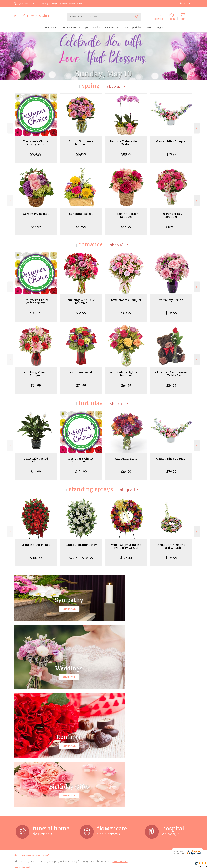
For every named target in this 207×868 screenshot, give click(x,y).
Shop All (115, 86)
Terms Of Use (131, 865)
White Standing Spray (81, 545)
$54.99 (171, 385)
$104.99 (36, 154)
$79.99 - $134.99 (81, 558)
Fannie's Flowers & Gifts (31, 16)
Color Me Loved (81, 373)
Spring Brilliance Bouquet (81, 143)
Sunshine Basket (81, 214)
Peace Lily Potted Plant (36, 460)
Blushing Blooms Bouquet (36, 374)
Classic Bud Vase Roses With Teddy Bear (171, 374)
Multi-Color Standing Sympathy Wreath (126, 546)
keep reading (120, 743)
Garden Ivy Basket (36, 214)
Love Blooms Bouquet (126, 300)
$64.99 (36, 385)
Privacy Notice (148, 865)
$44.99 (36, 227)
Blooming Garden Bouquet (126, 215)
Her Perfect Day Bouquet (171, 215)
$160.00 (36, 558)
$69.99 (81, 154)
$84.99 (81, 313)
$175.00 (126, 558)
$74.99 (81, 385)
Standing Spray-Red (36, 545)
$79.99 (171, 154)
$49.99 (81, 227)
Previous (10, 128)
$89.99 (126, 154)
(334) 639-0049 (27, 4)
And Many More (126, 459)
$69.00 (171, 227)
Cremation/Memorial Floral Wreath (171, 546)
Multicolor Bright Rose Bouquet (126, 374)
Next (197, 128)
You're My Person (171, 300)
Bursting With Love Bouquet (81, 301)
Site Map (186, 865)
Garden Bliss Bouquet (171, 141)
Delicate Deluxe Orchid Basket (126, 143)
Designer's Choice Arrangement (36, 143)
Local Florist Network (168, 865)
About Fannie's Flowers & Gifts (32, 737)
